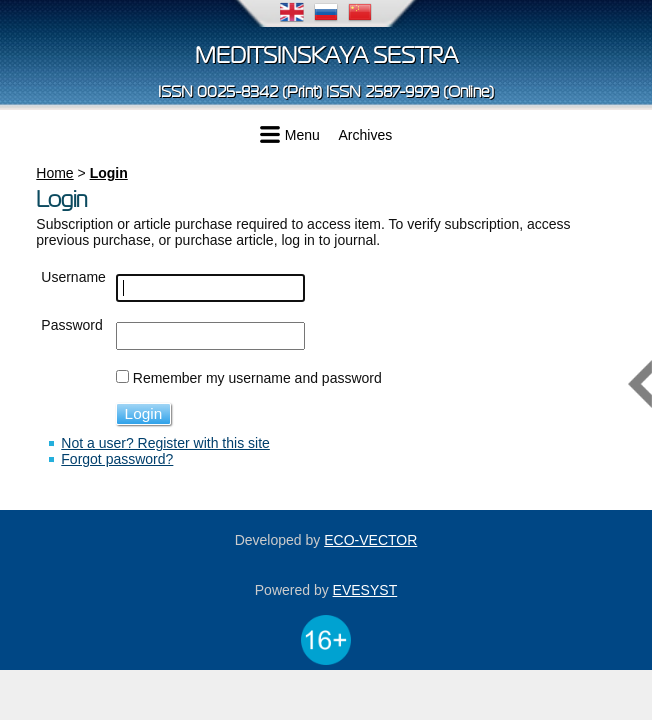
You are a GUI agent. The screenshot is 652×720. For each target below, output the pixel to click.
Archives (366, 135)
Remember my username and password (257, 378)
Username (73, 277)
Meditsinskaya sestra (326, 55)
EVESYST (365, 590)
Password (71, 325)
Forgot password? (117, 459)
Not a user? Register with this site (165, 443)
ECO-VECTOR (370, 540)
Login (109, 173)
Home (54, 173)
